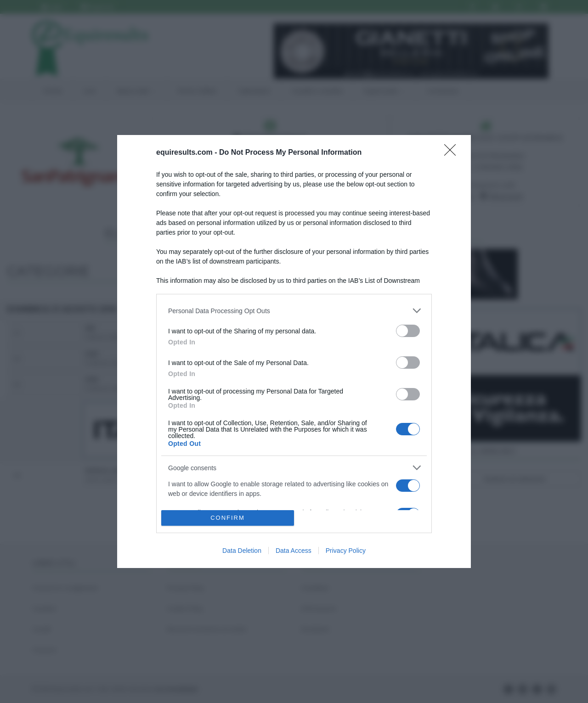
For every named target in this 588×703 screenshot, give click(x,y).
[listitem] (294, 311)
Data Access (294, 551)
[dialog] (294, 351)
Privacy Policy (346, 551)
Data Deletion (242, 551)
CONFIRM (228, 518)
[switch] (408, 331)
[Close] (453, 153)
